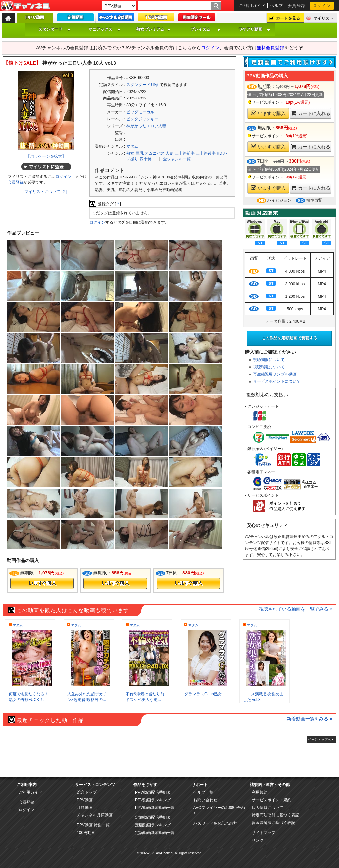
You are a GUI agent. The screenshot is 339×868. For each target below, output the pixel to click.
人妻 (169, 153)
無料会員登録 (270, 48)
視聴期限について (269, 360)
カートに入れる (311, 113)
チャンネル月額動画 (95, 815)
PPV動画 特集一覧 (93, 825)
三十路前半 (185, 153)
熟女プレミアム (153, 29)
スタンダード (54, 29)
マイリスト (323, 18)
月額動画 (85, 808)
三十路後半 (206, 153)
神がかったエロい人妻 (146, 126)
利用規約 (260, 792)
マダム (132, 146)
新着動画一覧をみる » (310, 719)
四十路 (146, 159)
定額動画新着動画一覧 (155, 833)
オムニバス (155, 153)
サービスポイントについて (277, 381)
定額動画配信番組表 (153, 817)
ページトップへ (319, 740)
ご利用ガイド (252, 6)
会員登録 (297, 6)
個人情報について (267, 808)
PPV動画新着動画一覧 (155, 808)
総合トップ (87, 792)
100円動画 (86, 833)
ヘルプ (277, 6)
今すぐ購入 (42, 583)
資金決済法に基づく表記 (273, 823)
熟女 (130, 153)
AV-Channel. (165, 853)
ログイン (322, 6)
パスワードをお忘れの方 (215, 823)
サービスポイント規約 (271, 800)
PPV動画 (85, 800)
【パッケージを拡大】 (46, 156)
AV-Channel (25, 6)
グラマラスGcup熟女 (203, 694)
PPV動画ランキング (153, 800)
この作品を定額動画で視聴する (289, 338)
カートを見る (288, 18)
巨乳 (140, 153)
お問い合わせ (205, 800)
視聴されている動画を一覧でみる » (296, 609)
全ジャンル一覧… (179, 159)
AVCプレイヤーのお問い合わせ (218, 810)
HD (219, 153)
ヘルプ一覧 (203, 792)
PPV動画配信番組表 (153, 792)
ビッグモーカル (140, 112)
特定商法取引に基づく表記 (275, 815)
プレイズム (205, 29)
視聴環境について (269, 367)
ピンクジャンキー (142, 119)
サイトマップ (264, 833)
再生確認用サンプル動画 (275, 374)
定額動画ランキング (153, 825)
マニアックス (104, 29)
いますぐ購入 (268, 113)
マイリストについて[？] (46, 192)
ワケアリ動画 (254, 29)
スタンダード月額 (142, 85)
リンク (258, 840)
